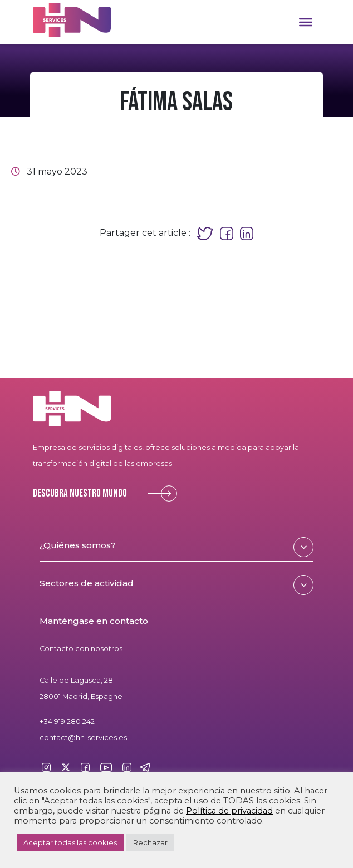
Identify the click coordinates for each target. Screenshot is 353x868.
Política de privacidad (229, 811)
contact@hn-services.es (83, 738)
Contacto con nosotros (81, 649)
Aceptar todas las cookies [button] (70, 842)
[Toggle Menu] (306, 22)
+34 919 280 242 (67, 721)
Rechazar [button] (150, 842)
